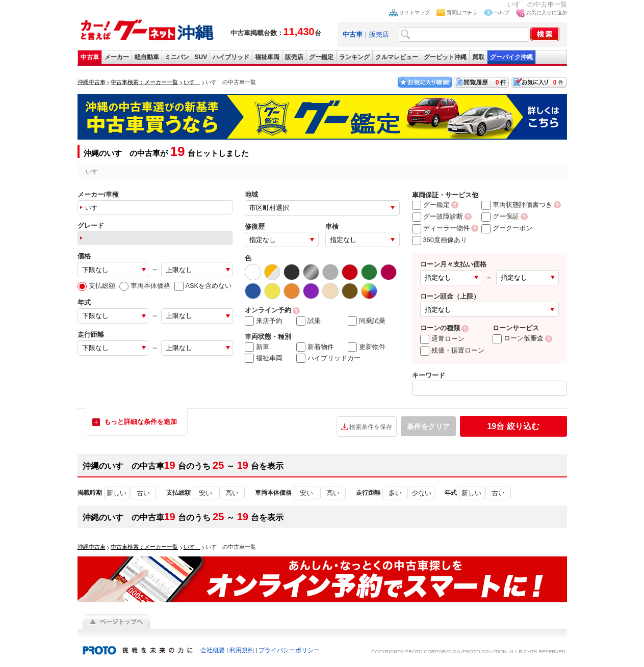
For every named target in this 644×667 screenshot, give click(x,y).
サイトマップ (415, 12)
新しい (117, 493)
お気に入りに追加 (547, 12)
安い (205, 493)
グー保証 (500, 216)
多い (395, 493)
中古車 (90, 57)
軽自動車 (147, 57)
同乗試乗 (367, 321)
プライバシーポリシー (289, 650)
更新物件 (367, 347)
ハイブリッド (231, 57)
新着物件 (315, 347)
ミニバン (177, 57)
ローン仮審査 (518, 338)
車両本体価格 (145, 286)
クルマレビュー (397, 57)
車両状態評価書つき (517, 205)
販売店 (379, 34)
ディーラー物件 (441, 228)
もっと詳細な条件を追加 (140, 422)
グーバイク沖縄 (511, 57)
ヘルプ (502, 12)
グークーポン (507, 228)
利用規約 (242, 650)
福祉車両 (267, 57)
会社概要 (213, 650)
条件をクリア (428, 426)
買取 (478, 57)
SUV (201, 57)
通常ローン (442, 339)
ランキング (354, 57)
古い (143, 493)
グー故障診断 (437, 216)
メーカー (117, 57)
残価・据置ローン (452, 350)
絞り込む (513, 426)
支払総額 (96, 286)
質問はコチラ (462, 12)
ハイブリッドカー (328, 358)
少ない (421, 493)
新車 (257, 347)
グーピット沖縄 (445, 57)
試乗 (308, 321)
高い (232, 493)
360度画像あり (440, 240)
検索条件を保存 (371, 427)
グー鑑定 (321, 57)
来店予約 (264, 321)
